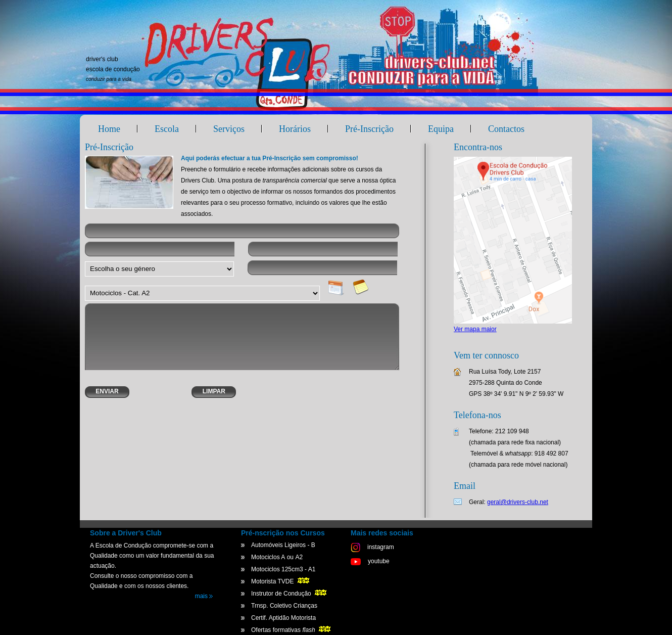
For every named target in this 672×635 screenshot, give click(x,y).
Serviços (229, 129)
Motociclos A (268, 557)
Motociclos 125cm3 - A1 (283, 569)
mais (204, 596)
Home (109, 129)
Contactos (506, 129)
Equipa (441, 129)
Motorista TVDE (281, 581)
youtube (370, 561)
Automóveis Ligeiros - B (283, 545)
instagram (372, 547)
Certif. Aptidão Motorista (283, 618)
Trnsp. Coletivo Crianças (284, 606)
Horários (295, 129)
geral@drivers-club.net (518, 502)
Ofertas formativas (292, 630)
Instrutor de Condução (290, 594)
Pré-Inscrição (369, 129)
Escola (167, 129)
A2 (299, 557)
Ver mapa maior (475, 329)
